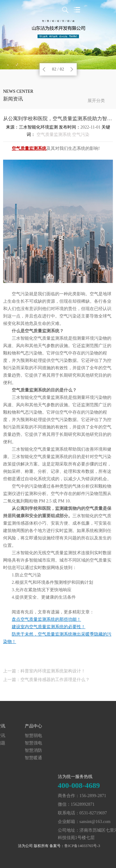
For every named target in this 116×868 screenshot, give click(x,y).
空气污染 (81, 135)
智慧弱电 (15, 736)
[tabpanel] (58, 35)
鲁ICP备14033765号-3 (82, 846)
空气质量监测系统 (54, 135)
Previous (44, 69)
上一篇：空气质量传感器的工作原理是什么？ (46, 683)
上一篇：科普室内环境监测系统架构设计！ (44, 674)
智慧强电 (15, 743)
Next (72, 69)
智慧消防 (15, 750)
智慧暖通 (15, 758)
